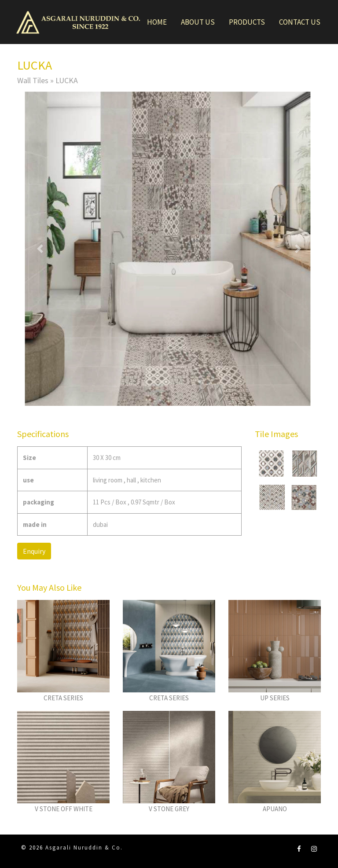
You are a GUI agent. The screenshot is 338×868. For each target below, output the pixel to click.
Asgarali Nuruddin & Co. (84, 848)
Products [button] (247, 22)
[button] (40, 249)
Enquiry (34, 551)
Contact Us (300, 22)
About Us (198, 22)
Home (157, 22)
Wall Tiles (33, 80)
